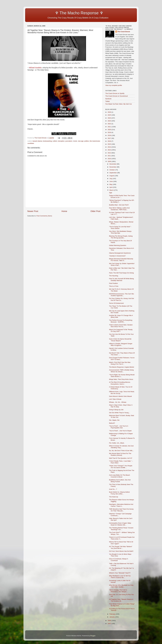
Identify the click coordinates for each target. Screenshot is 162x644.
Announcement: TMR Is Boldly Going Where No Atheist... (121, 371)
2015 (110, 144)
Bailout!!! (112, 423)
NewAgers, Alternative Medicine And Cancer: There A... (121, 505)
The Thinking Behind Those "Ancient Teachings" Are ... (121, 529)
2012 (110, 153)
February (113, 614)
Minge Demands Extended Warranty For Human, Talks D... (121, 260)
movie (75, 141)
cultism (55, 141)
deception (61, 141)
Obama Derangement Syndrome (120, 253)
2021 (110, 127)
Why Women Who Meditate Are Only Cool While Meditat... (121, 586)
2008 (110, 621)
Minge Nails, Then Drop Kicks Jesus (121, 379)
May (111, 184)
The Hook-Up (114, 497)
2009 (110, 161)
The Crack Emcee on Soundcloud (117, 96)
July (111, 179)
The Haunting (114, 276)
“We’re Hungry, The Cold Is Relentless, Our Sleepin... (118, 591)
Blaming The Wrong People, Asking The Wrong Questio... (121, 237)
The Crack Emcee (124, 32)
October (112, 170)
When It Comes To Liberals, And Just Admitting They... (121, 447)
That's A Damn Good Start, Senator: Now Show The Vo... (121, 326)
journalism (69, 141)
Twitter (108, 101)
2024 (110, 118)
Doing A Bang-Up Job (116, 410)
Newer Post (33, 211)
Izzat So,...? (113, 489)
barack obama (37, 141)
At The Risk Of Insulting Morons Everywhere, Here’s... (120, 383)
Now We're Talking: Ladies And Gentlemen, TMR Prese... (119, 209)
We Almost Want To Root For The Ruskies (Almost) (120, 454)
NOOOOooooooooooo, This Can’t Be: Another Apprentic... (122, 295)
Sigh (111, 193)
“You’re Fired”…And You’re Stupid (120, 431)
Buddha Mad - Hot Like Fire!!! (119, 205)
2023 (110, 121)
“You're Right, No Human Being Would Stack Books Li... (122, 376)
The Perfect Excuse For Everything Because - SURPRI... (121, 321)
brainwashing (47, 141)
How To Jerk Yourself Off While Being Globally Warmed (121, 279)
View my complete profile (114, 85)
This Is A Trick (114, 286)
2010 (110, 159)
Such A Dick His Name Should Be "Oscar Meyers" (120, 340)
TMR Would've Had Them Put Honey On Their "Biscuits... (121, 510)
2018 (110, 135)
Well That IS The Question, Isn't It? (121, 458)
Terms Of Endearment (116, 303)
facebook (108, 99)
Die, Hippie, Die (114, 420)
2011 (110, 156)
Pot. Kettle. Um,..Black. (117, 443)
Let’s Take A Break (115, 399)
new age (81, 141)
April (111, 187)
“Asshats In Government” (117, 256)
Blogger (93, 636)
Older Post (95, 211)
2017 (110, 138)
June (111, 181)
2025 (110, 115)
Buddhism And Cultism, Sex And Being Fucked (120, 481)
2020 (110, 130)
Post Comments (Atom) (44, 216)
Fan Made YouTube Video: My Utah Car (119, 104)
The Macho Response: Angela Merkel (122, 367)
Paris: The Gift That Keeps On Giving (121, 273)
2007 (110, 624)
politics (87, 141)
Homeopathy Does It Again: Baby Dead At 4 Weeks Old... (120, 524)
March (112, 190)
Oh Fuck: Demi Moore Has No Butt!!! (121, 551)
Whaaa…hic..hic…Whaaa (118, 402)
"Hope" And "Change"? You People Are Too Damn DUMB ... (121, 467)
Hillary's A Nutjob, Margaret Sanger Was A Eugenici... (121, 344)
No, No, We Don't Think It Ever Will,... (121, 451)
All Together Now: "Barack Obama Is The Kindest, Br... (121, 600)
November (113, 167)
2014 (110, 147)
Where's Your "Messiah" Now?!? (120, 573)
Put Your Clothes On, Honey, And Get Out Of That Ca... (121, 299)
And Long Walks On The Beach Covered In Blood (120, 476)
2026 (110, 112)
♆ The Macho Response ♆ (66, 13)
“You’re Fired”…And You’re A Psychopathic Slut (119, 427)
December (113, 164)
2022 (110, 124)
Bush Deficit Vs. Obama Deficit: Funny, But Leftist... (120, 493)
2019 (110, 132)
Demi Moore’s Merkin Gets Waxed (120, 396)
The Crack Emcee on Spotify (115, 93)
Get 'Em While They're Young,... (120, 413)
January (112, 617)
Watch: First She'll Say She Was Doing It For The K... (120, 363)
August (112, 176)
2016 (110, 141)
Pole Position (113, 283)
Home (64, 211)
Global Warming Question (118, 245)
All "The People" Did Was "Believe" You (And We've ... (121, 547)
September (113, 173)
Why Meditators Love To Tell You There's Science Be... (120, 577)
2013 (110, 150)
